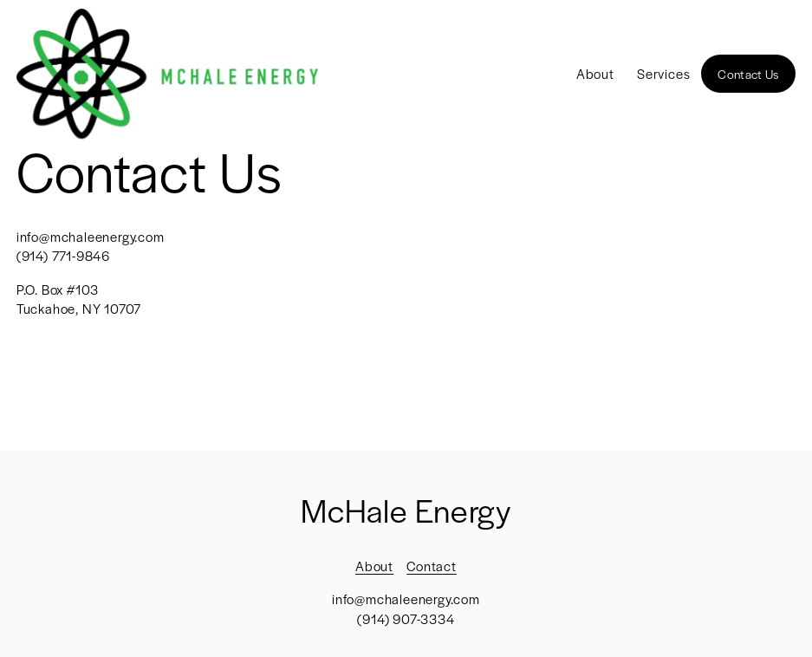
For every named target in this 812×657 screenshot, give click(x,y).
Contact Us (748, 74)
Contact (432, 566)
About (595, 73)
